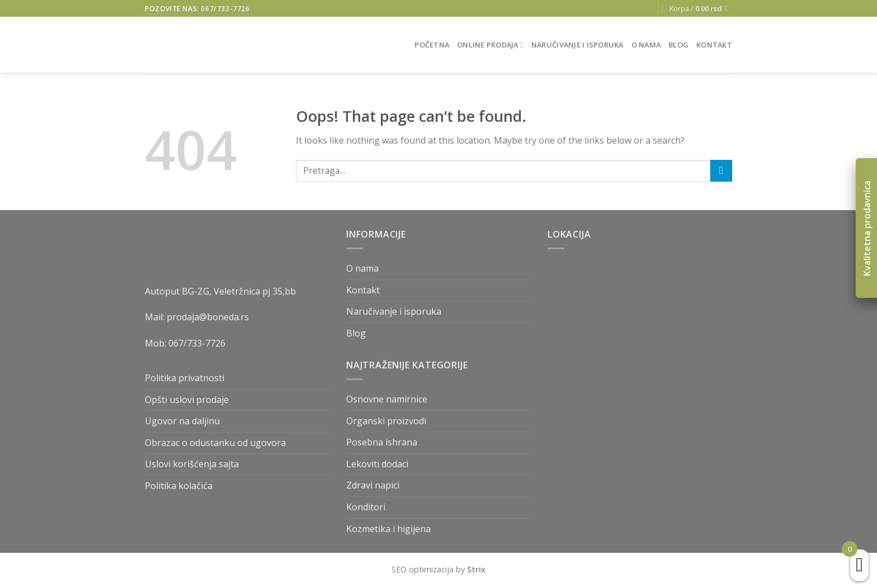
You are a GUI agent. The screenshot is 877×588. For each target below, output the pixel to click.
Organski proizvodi (386, 421)
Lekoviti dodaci (377, 464)
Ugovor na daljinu (182, 421)
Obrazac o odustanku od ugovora (215, 443)
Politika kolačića (179, 486)
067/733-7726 (225, 9)
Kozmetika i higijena (388, 529)
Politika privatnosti (185, 378)
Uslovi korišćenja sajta (192, 464)
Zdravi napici (373, 485)
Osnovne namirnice (387, 399)
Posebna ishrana (382, 442)
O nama (646, 45)
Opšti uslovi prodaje (187, 400)
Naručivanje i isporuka (577, 45)
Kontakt (714, 45)
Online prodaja (490, 45)
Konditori (366, 507)
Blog (678, 45)
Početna (432, 45)
